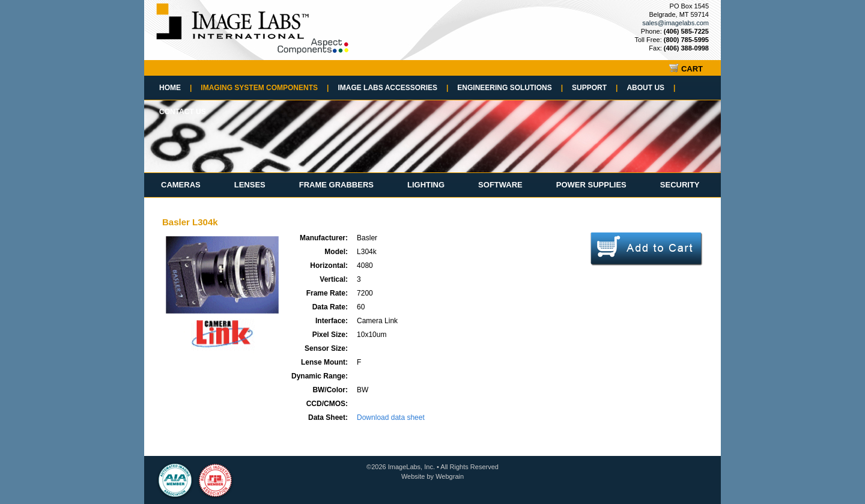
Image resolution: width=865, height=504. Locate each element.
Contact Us (183, 112)
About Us (651, 88)
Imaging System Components (265, 88)
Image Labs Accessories (393, 88)
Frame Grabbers (336, 185)
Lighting (426, 185)
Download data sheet (391, 417)
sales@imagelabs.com (675, 23)
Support (595, 88)
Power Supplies (591, 185)
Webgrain (450, 476)
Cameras (181, 185)
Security (680, 185)
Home (175, 88)
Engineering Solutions (510, 88)
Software (500, 185)
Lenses (250, 185)
